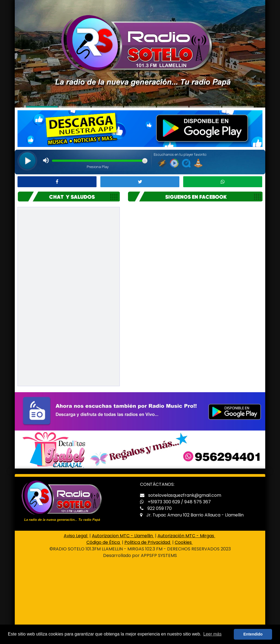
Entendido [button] (253, 634)
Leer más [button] (213, 634)
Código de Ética (104, 542)
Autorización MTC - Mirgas (186, 536)
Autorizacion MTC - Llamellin (123, 536)
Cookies (184, 542)
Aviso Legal (76, 536)
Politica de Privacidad (148, 542)
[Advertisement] (140, 604)
